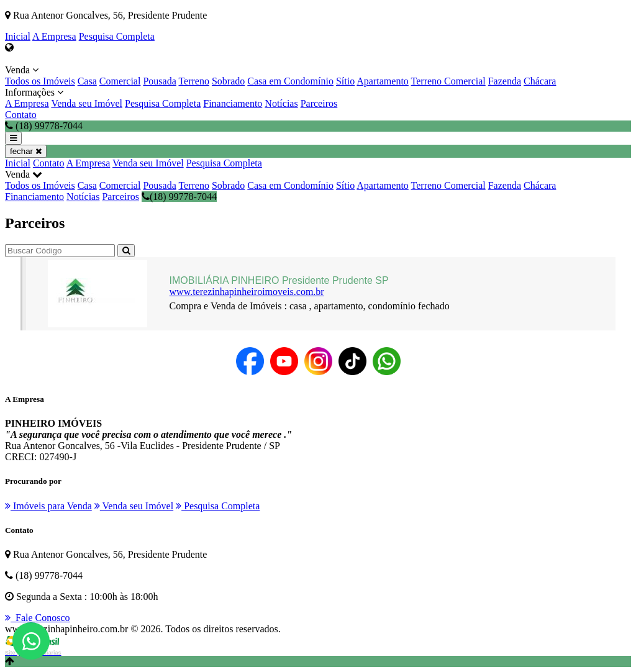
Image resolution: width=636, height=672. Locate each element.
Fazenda (505, 81)
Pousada (159, 81)
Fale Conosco (38, 618)
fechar (26, 151)
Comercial (120, 81)
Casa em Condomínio (290, 81)
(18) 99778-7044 (179, 197)
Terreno (194, 81)
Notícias (281, 103)
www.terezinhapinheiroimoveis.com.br (247, 292)
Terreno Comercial (448, 81)
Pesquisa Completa (117, 36)
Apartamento (383, 81)
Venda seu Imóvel (87, 103)
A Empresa (54, 36)
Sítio (345, 81)
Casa (87, 81)
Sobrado (228, 81)
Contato (21, 115)
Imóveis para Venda (48, 506)
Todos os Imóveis (40, 81)
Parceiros (319, 103)
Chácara (540, 81)
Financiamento (233, 103)
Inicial (18, 36)
